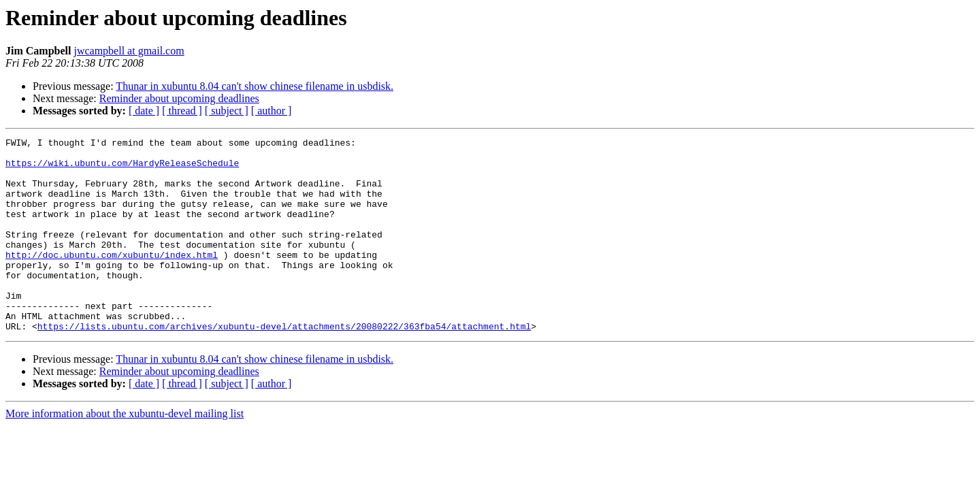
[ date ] (144, 111)
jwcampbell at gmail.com (129, 51)
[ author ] (272, 111)
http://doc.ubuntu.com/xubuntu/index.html (112, 279)
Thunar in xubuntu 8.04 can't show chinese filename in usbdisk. (255, 86)
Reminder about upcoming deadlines (179, 98)
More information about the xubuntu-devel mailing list (125, 452)
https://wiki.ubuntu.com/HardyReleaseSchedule (122, 169)
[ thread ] (182, 111)
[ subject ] (227, 111)
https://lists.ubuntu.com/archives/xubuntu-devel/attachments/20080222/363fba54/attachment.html (284, 365)
